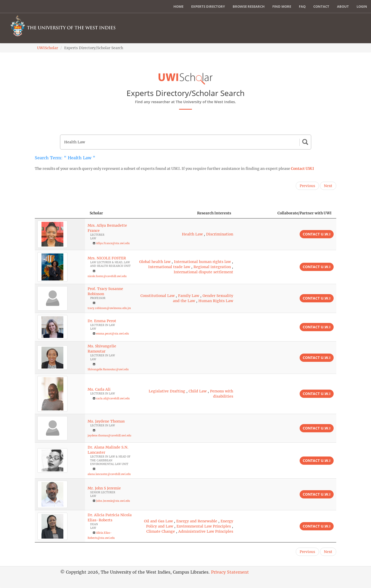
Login (362, 6)
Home (178, 6)
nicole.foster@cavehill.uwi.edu (107, 276)
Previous (307, 186)
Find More (282, 6)
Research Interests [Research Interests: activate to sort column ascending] (214, 213)
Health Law (192, 234)
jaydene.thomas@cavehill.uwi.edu (109, 436)
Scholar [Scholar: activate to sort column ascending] (96, 213)
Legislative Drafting (167, 391)
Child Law (198, 391)
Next (328, 186)
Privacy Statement (230, 572)
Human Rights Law (216, 301)
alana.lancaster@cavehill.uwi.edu (109, 474)
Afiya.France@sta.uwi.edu (113, 243)
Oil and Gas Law (158, 521)
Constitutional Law (158, 296)
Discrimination (220, 234)
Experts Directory (208, 6)
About (343, 6)
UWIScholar (48, 48)
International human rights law (202, 262)
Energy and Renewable (197, 521)
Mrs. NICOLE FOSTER (107, 258)
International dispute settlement (203, 272)
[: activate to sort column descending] (60, 213)
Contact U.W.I (302, 169)
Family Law (189, 296)
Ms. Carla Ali (99, 389)
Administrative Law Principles (206, 531)
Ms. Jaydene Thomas (106, 421)
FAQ (302, 6)
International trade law (169, 267)
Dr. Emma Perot (102, 321)
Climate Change (161, 531)
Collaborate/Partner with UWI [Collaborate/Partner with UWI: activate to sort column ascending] (305, 213)
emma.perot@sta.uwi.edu (112, 334)
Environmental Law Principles (204, 526)
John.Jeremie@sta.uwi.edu (113, 501)
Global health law (155, 262)
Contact (321, 6)
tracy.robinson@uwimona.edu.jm (109, 308)
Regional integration (212, 267)
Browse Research (249, 6)
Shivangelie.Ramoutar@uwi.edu (108, 369)
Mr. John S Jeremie (104, 488)
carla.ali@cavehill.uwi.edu (113, 398)
